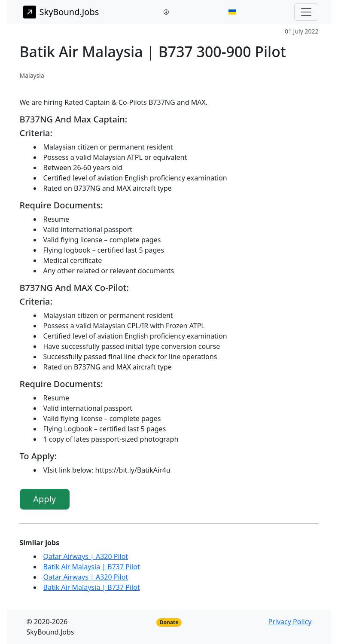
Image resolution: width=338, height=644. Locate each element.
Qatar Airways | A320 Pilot (86, 556)
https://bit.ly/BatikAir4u (132, 470)
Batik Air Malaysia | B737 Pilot (92, 567)
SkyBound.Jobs (61, 12)
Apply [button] (44, 499)
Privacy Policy (290, 622)
